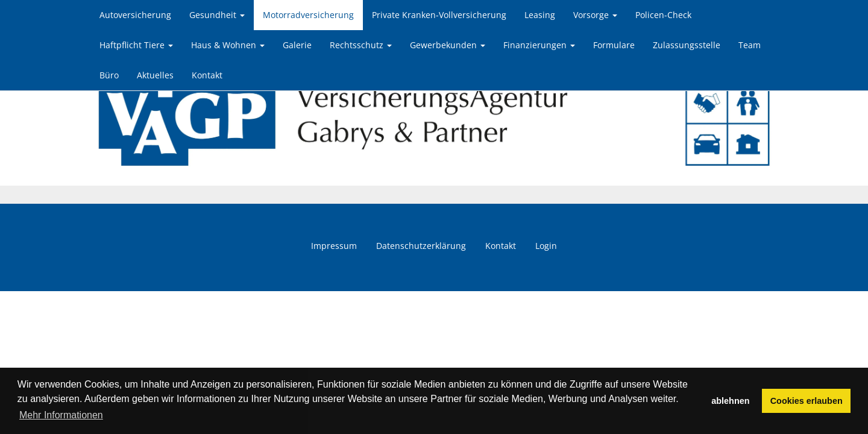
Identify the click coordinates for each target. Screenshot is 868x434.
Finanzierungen (539, 45)
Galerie (297, 45)
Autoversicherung (135, 15)
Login (546, 246)
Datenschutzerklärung (421, 246)
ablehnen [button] (730, 401)
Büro (109, 75)
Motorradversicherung (308, 15)
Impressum (334, 246)
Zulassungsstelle (687, 45)
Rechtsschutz (361, 45)
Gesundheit (217, 15)
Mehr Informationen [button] (61, 415)
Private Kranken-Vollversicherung (439, 15)
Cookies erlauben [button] (807, 401)
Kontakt (207, 75)
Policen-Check (663, 15)
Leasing (540, 15)
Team (750, 45)
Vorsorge (595, 15)
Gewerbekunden (448, 45)
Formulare (614, 45)
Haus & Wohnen (228, 45)
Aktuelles (155, 75)
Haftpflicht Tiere (136, 45)
